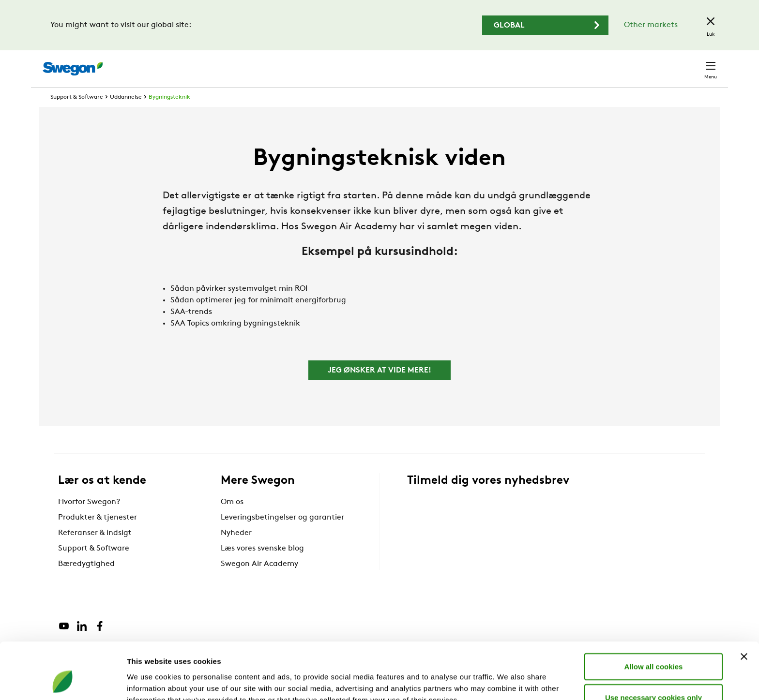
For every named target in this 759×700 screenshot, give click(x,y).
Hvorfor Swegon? (89, 520)
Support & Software (77, 115)
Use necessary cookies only (653, 647)
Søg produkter (462, 63)
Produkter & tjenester (98, 536)
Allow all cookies (654, 616)
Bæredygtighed (86, 582)
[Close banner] (744, 606)
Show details (508, 681)
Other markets (651, 25)
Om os (232, 520)
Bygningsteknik (169, 115)
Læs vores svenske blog (262, 566)
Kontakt (693, 64)
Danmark (643, 64)
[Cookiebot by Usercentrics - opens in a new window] (63, 681)
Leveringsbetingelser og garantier (282, 536)
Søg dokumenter (538, 64)
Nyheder (236, 551)
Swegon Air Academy (259, 582)
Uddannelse (126, 115)
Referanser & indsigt (95, 551)
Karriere (596, 64)
